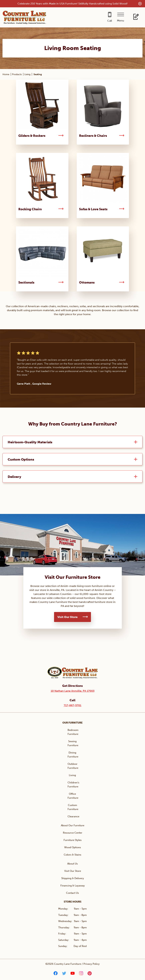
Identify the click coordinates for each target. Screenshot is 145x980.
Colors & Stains (72, 855)
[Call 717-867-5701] (110, 17)
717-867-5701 (72, 706)
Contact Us (72, 893)
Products (17, 74)
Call (110, 21)
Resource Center (73, 833)
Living (27, 74)
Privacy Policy (92, 964)
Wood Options (73, 848)
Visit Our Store (67, 617)
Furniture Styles (73, 840)
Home (6, 74)
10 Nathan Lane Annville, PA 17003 (73, 691)
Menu (121, 21)
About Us (72, 864)
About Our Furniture (73, 826)
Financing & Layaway (73, 886)
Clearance (73, 817)
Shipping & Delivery (73, 879)
